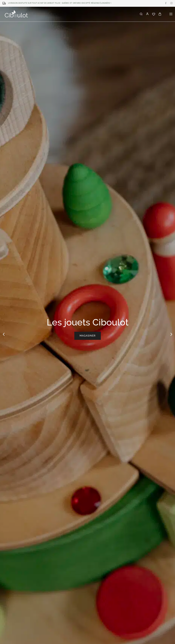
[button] (4, 334)
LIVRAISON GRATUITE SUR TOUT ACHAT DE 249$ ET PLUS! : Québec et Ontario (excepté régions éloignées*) (60, 3)
